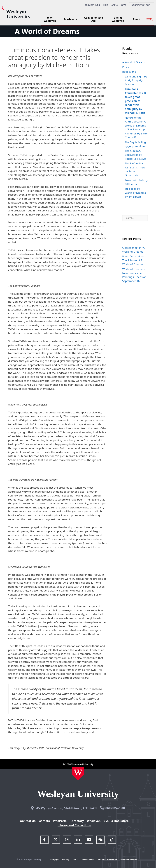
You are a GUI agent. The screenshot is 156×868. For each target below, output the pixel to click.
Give (124, 5)
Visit (106, 5)
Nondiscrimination (129, 860)
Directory (77, 821)
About (136, 19)
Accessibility (88, 860)
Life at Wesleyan (118, 19)
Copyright (55, 860)
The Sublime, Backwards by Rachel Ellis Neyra (136, 155)
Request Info (92, 5)
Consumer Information (107, 860)
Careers (44, 821)
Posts (126, 67)
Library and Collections (74, 825)
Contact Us (28, 821)
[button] (150, 20)
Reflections (129, 72)
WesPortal (60, 821)
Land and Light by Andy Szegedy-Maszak (136, 80)
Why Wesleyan (50, 19)
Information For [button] (142, 5)
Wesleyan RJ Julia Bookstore (108, 821)
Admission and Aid (94, 19)
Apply (115, 5)
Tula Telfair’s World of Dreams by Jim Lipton (135, 193)
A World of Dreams (47, 31)
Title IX (76, 860)
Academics (70, 19)
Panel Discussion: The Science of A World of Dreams (133, 260)
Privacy (66, 860)
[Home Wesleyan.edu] (78, 774)
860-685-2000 (115, 808)
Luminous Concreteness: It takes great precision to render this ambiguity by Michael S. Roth (136, 101)
